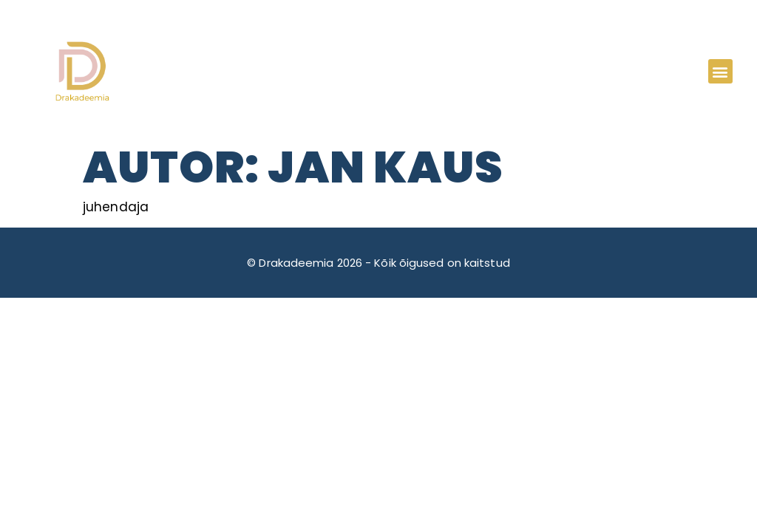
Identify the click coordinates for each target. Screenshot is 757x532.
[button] (720, 71)
